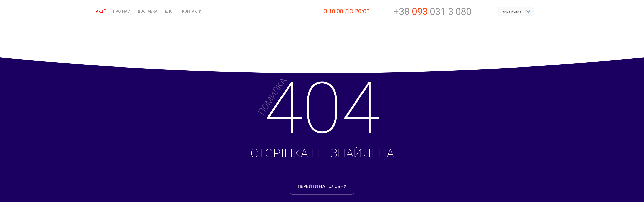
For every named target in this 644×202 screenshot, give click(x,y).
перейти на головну (322, 186)
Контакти (192, 11)
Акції (101, 11)
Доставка (147, 11)
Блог (170, 11)
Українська (516, 11)
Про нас (122, 11)
